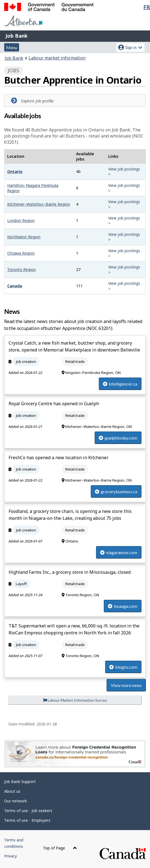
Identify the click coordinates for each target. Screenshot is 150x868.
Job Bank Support (20, 782)
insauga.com (123, 606)
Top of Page (60, 848)
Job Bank (17, 36)
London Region (21, 220)
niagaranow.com (119, 552)
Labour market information (57, 58)
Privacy (11, 856)
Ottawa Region (21, 253)
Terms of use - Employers (27, 820)
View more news (126, 685)
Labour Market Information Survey (75, 700)
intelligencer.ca (120, 384)
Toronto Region (21, 269)
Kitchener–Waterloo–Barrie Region (39, 204)
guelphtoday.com (118, 438)
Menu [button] (12, 47)
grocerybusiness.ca (116, 491)
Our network (15, 801)
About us (12, 791)
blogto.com (123, 667)
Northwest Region (24, 237)
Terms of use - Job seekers (28, 811)
